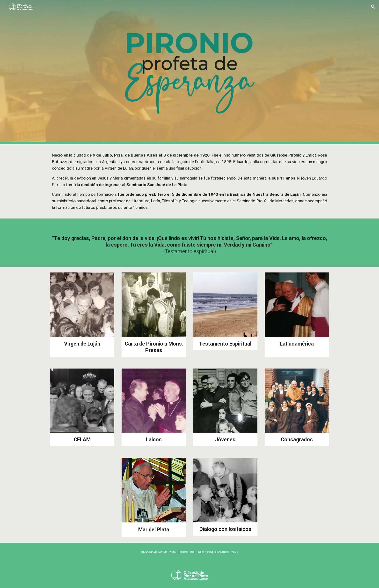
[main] (189, 181)
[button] (373, 7)
